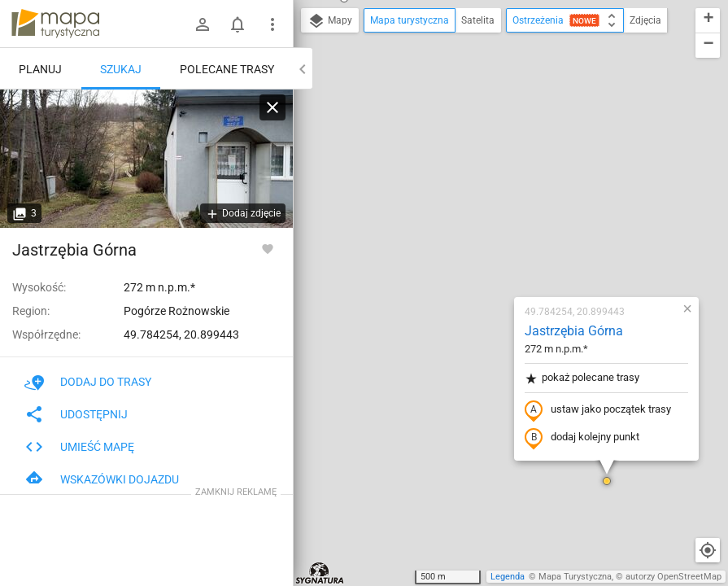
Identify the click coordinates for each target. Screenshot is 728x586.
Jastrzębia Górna (477, 143)
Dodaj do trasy (88, 382)
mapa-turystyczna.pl (55, 24)
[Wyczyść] (272, 107)
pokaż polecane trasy (485, 190)
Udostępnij (76, 414)
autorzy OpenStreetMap (674, 577)
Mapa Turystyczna (575, 577)
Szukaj (121, 69)
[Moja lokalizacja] (708, 550)
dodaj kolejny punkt (485, 250)
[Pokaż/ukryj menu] (272, 24)
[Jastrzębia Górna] (146, 159)
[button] (510, 293)
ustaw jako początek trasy (501, 222)
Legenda (508, 577)
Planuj (40, 69)
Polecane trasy (227, 69)
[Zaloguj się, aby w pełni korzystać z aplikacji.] (268, 248)
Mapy (330, 21)
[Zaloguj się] (203, 24)
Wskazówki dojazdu (102, 479)
